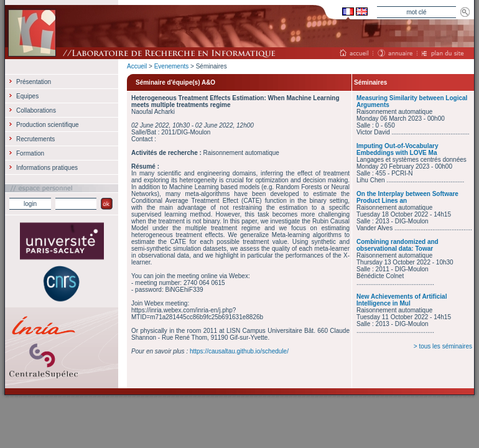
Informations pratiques (47, 168)
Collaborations (36, 110)
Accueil (137, 66)
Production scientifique (48, 125)
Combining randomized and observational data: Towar (398, 245)
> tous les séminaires (443, 346)
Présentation (34, 82)
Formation (30, 153)
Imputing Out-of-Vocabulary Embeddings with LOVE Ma (397, 149)
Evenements (172, 66)
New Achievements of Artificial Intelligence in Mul (402, 300)
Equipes (27, 96)
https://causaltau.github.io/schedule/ (239, 351)
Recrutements (35, 139)
